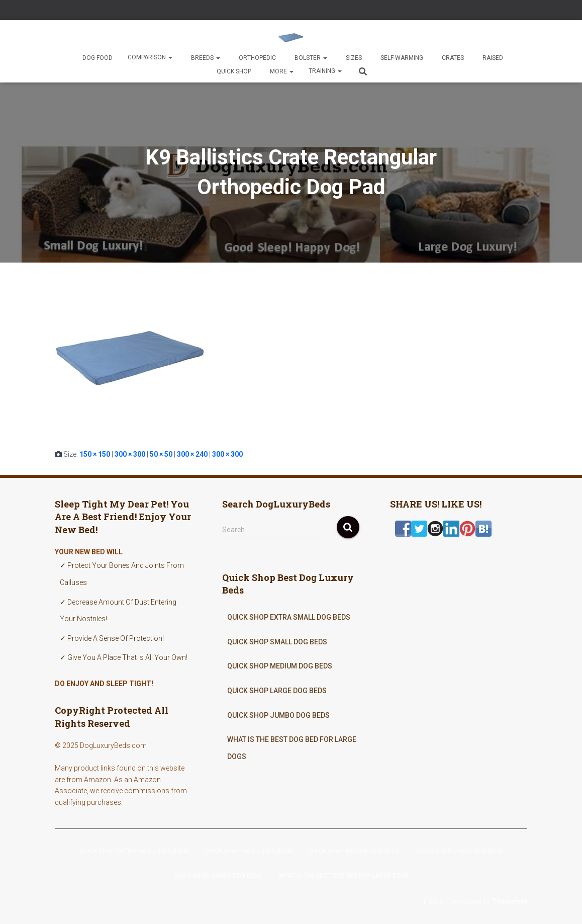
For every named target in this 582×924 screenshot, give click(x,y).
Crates (452, 58)
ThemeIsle (509, 901)
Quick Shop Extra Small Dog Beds (289, 617)
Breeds (205, 58)
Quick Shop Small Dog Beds (277, 642)
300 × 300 (130, 454)
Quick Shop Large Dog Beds (277, 691)
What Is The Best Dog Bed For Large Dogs (292, 748)
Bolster (310, 58)
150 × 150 (95, 454)
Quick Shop (233, 71)
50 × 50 (161, 454)
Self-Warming (401, 58)
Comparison (150, 57)
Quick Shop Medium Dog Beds (280, 666)
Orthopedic (257, 58)
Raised (492, 58)
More (281, 71)
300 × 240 (192, 454)
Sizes (353, 58)
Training (325, 71)
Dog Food (97, 58)
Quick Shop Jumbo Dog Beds (278, 715)
